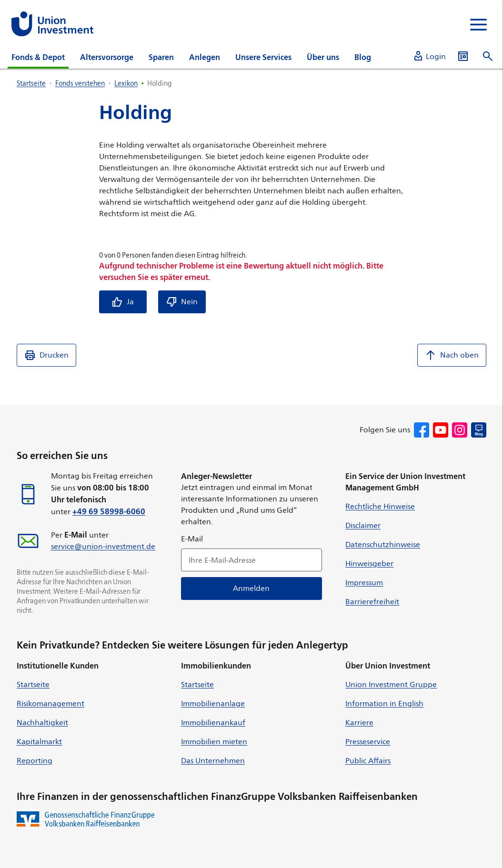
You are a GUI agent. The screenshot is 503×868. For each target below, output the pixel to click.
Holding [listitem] (160, 83)
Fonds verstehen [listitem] (80, 83)
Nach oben (452, 355)
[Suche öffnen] (488, 56)
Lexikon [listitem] (126, 83)
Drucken (46, 355)
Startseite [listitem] (31, 83)
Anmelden (252, 588)
